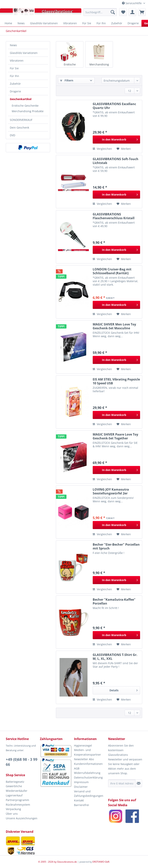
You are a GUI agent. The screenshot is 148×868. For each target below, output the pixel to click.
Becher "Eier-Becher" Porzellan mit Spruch (116, 546)
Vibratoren (17, 61)
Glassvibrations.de (67, 862)
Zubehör (15, 84)
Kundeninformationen (88, 764)
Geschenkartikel (21, 99)
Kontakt (79, 800)
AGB (77, 768)
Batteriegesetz (15, 782)
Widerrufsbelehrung (87, 773)
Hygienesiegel (83, 745)
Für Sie (14, 68)
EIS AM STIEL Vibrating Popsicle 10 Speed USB (116, 381)
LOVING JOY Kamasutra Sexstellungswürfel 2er (111, 491)
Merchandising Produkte (28, 111)
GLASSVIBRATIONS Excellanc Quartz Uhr (114, 106)
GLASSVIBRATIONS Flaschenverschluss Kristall (114, 216)
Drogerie (15, 91)
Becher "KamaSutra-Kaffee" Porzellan (114, 601)
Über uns (12, 814)
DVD (13, 135)
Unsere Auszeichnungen (22, 818)
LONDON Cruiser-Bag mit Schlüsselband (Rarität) (112, 271)
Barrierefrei (82, 805)
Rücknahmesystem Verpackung (18, 807)
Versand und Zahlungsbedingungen (89, 794)
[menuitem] (100, 12)
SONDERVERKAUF (21, 120)
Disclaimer (81, 787)
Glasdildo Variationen (24, 53)
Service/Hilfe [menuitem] (132, 3)
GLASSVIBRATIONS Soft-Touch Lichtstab (116, 161)
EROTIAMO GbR (101, 862)
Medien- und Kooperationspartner (87, 752)
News (13, 45)
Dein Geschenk (19, 128)
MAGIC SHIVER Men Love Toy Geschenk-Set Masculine (114, 326)
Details (124, 690)
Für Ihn (14, 76)
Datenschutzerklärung (88, 777)
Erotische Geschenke (25, 106)
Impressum (81, 782)
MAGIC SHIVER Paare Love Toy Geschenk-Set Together (115, 436)
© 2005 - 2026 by (48, 862)
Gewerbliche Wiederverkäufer (17, 788)
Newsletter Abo (84, 759)
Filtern (67, 80)
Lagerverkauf (14, 795)
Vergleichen (102, 149)
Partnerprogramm (17, 800)
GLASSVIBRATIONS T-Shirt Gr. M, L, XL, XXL (115, 657)
